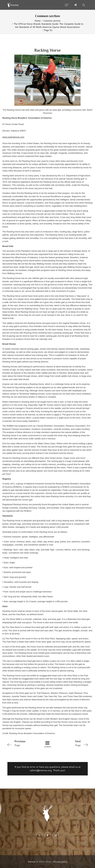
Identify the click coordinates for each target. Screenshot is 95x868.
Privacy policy (60, 862)
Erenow (32, 862)
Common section (52, 21)
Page (22, 743)
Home (38, 21)
